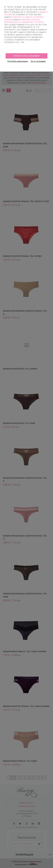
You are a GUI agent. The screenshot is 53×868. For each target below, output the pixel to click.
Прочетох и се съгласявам (26, 56)
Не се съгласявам (38, 61)
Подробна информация (18, 61)
